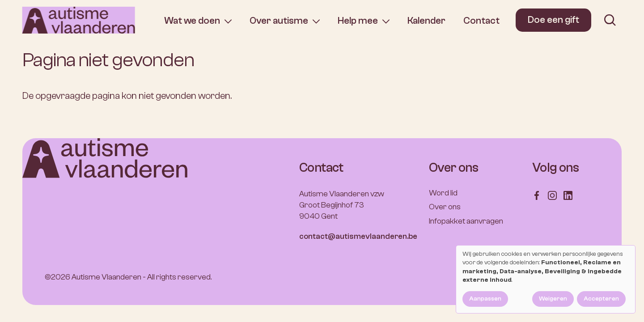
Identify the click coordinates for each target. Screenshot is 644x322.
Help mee (358, 21)
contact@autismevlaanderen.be (358, 236)
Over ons (445, 207)
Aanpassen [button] (485, 299)
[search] (610, 20)
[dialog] (546, 279)
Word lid (443, 193)
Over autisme (279, 21)
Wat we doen (192, 21)
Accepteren (601, 299)
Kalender (426, 21)
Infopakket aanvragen (466, 221)
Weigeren (553, 299)
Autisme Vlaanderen (106, 277)
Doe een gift (553, 20)
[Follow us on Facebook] (537, 195)
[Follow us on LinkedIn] (568, 195)
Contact (481, 21)
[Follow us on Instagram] (552, 195)
